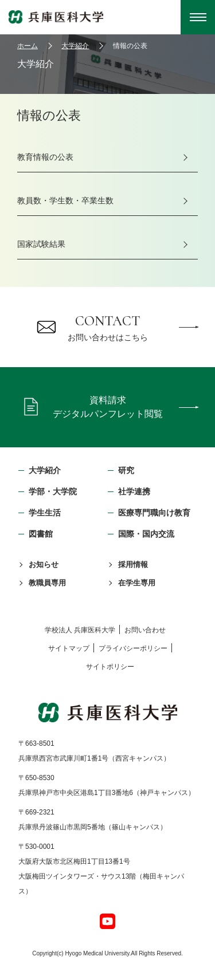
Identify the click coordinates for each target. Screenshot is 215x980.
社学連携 (134, 491)
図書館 (41, 534)
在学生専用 (137, 583)
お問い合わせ (145, 630)
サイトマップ (69, 648)
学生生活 (45, 513)
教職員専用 (47, 583)
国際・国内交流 (146, 534)
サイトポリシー (110, 667)
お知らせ (44, 564)
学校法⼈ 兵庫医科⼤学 (80, 630)
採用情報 (133, 564)
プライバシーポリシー (133, 648)
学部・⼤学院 (53, 491)
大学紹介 (75, 46)
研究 (126, 470)
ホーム (28, 46)
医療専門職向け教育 (154, 513)
